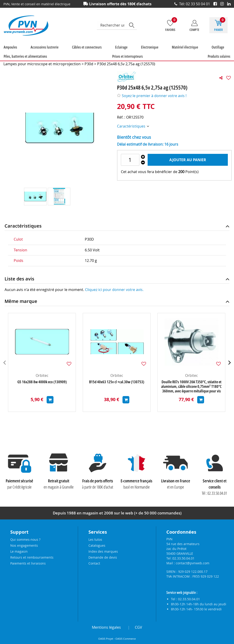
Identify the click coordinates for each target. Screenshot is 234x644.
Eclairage (85, 52)
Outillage (148, 52)
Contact (94, 563)
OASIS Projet (106, 639)
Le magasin (19, 551)
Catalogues (97, 545)
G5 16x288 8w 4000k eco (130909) (42, 387)
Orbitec (42, 380)
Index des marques (103, 551)
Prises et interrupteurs (217, 52)
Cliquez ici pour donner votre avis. (114, 295)
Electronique (102, 52)
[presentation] (4, 367)
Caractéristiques (132, 131)
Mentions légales (106, 627)
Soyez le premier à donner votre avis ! (152, 101)
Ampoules (8, 52)
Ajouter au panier (188, 165)
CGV (138, 627)
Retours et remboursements (32, 557)
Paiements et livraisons (28, 563)
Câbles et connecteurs (62, 52)
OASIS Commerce (126, 639)
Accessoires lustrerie (31, 52)
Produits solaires (12, 61)
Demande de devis (103, 557)
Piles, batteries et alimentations (178, 52)
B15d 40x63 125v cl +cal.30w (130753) (117, 387)
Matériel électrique (126, 52)
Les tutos (95, 539)
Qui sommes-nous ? (25, 539)
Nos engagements (24, 545)
